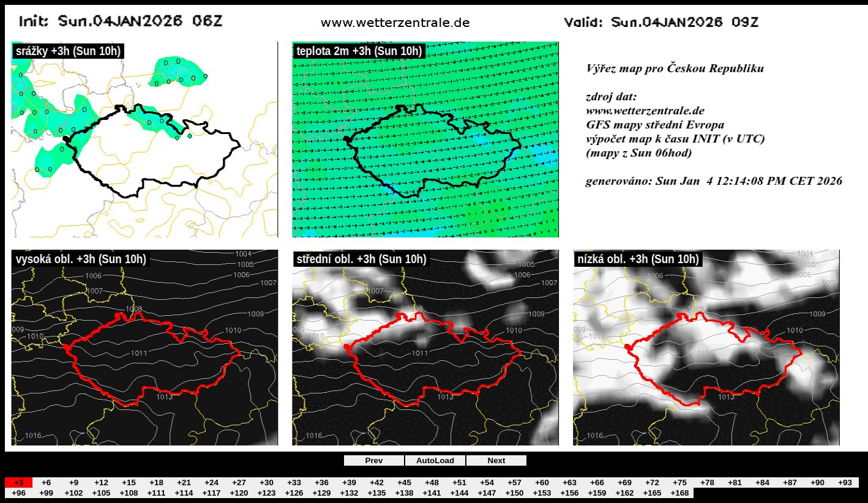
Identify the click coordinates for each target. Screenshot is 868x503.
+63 (570, 483)
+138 (404, 493)
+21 (184, 483)
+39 (349, 483)
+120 (239, 493)
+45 (404, 483)
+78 (707, 483)
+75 (680, 483)
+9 (74, 483)
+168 (679, 493)
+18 (156, 483)
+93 (845, 483)
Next (497, 460)
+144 (459, 493)
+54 (487, 483)
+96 (19, 493)
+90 (817, 483)
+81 (735, 483)
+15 (129, 483)
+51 (459, 483)
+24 (211, 483)
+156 (569, 493)
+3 (19, 483)
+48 (432, 483)
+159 (597, 493)
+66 (597, 483)
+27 (239, 483)
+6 (46, 483)
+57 (514, 483)
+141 (432, 493)
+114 (184, 493)
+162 (624, 493)
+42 (377, 483)
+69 (625, 483)
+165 (652, 493)
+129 (321, 493)
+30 (267, 483)
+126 (294, 493)
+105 (101, 493)
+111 (156, 493)
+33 (294, 483)
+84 (762, 483)
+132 (349, 493)
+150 (514, 493)
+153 (542, 493)
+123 (266, 493)
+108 (129, 493)
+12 (101, 483)
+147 (487, 493)
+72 (652, 483)
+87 (790, 483)
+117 (211, 493)
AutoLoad (435, 460)
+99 (46, 493)
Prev (374, 460)
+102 (73, 493)
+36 (322, 483)
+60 (542, 483)
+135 (376, 493)
